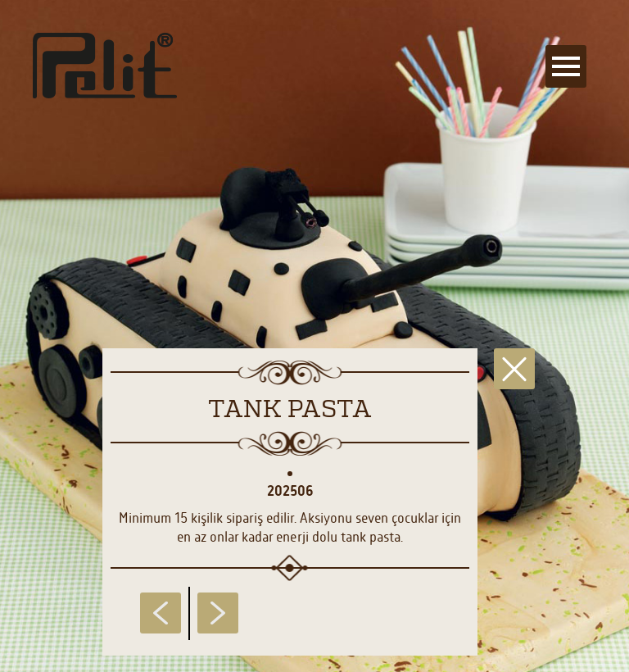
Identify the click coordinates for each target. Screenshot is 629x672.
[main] (314, 336)
